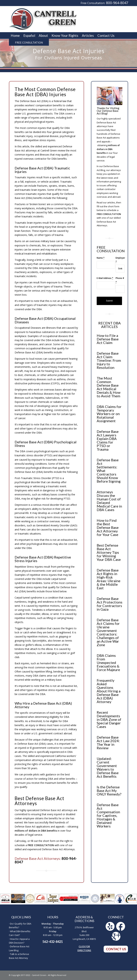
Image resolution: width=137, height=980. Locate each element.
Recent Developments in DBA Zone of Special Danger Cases (109, 719)
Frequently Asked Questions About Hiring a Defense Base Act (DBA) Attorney (109, 691)
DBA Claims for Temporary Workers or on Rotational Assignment (109, 414)
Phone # (120, 280)
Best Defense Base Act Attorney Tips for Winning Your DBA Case (109, 552)
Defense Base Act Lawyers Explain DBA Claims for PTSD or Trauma (108, 440)
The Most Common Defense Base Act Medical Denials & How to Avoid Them (109, 387)
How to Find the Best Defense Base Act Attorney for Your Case (108, 527)
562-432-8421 (53, 942)
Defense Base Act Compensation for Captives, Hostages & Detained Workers (108, 815)
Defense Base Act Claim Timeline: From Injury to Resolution (109, 360)
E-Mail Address (105, 278)
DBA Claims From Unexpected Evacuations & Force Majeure (108, 663)
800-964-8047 (117, 3)
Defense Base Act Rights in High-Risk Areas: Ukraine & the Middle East (109, 579)
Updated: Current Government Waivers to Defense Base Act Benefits (108, 767)
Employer (120, 260)
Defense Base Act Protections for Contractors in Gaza (110, 604)
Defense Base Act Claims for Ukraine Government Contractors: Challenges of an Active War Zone (108, 632)
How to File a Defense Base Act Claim (108, 339)
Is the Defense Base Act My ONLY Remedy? (109, 791)
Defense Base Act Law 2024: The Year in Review (108, 743)
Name (101, 258)
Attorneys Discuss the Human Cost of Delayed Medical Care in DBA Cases (109, 501)
